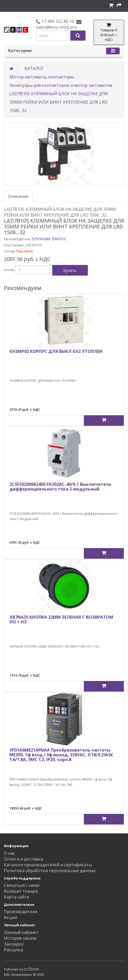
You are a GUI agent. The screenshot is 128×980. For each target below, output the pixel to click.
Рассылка (13, 950)
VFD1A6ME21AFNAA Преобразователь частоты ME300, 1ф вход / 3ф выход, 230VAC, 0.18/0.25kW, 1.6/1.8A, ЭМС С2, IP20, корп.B (62, 755)
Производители (21, 912)
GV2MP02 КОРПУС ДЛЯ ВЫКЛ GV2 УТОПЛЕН (56, 351)
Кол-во (9, 270)
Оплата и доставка (24, 859)
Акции (11, 917)
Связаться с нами (22, 885)
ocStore (31, 969)
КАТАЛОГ (34, 68)
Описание (18, 196)
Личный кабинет (21, 932)
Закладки (14, 944)
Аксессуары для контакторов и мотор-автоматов (61, 85)
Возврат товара (21, 891)
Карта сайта (16, 897)
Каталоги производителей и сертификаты (48, 865)
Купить (70, 270)
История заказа (20, 938)
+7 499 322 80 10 (57, 21)
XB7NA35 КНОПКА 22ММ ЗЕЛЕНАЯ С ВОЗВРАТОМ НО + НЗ (61, 619)
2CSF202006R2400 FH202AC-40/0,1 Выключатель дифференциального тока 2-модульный (60, 487)
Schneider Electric (49, 239)
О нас (9, 853)
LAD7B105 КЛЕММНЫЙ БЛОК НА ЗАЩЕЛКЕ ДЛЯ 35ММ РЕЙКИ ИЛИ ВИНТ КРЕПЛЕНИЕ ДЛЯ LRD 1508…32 (59, 102)
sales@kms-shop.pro (57, 27)
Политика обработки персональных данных (50, 871)
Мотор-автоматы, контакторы (42, 77)
